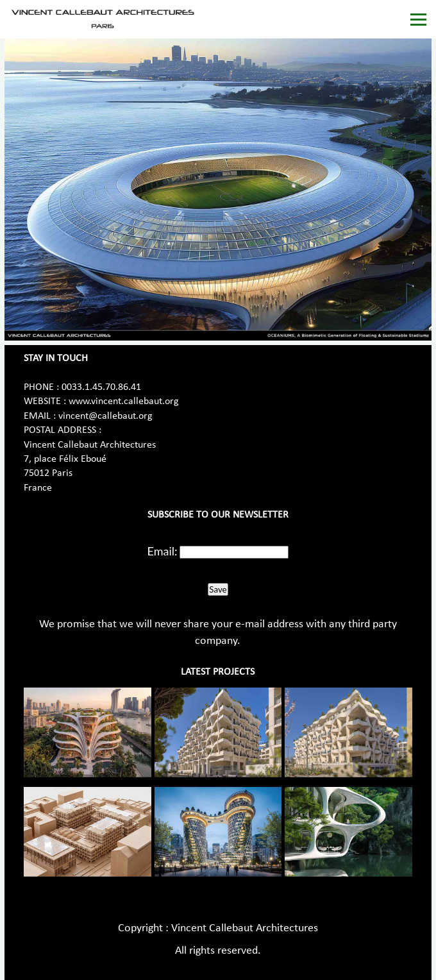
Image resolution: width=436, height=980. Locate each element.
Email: (163, 551)
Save (218, 589)
